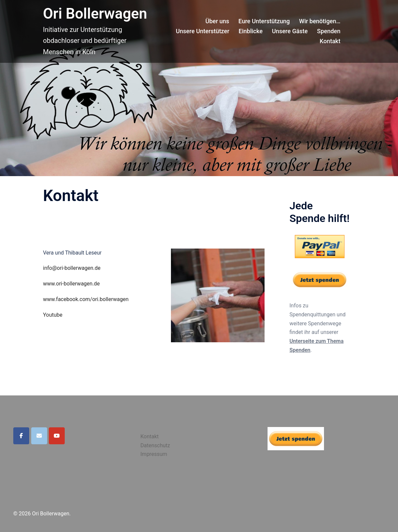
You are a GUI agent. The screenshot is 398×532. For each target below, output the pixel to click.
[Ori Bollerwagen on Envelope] (39, 436)
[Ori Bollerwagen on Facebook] (21, 436)
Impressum (154, 454)
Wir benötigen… (320, 21)
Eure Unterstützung (264, 21)
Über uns (217, 21)
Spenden (329, 31)
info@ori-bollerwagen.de (72, 268)
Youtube (53, 315)
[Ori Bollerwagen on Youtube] (57, 436)
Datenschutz (155, 445)
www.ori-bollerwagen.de (72, 284)
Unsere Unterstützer (203, 31)
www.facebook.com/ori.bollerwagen (86, 299)
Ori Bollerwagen (95, 14)
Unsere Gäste (290, 31)
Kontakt (330, 41)
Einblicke (251, 31)
